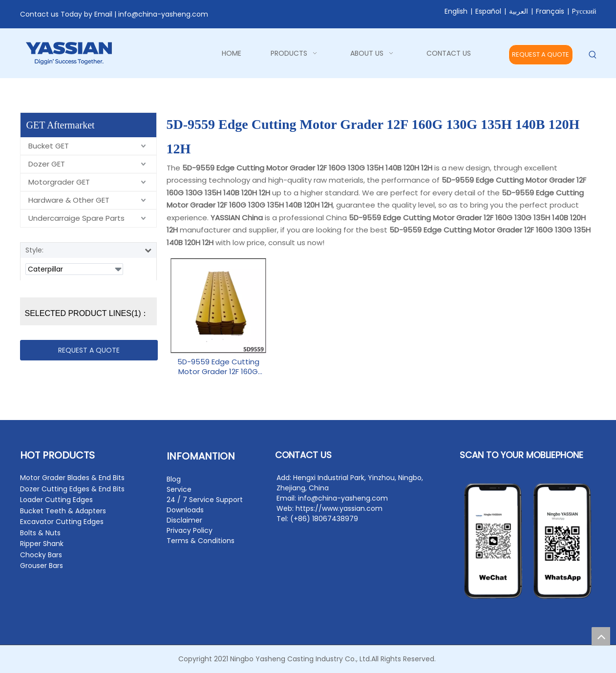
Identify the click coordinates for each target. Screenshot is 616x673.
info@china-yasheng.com (163, 14)
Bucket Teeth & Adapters (63, 511)
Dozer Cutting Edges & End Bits (72, 489)
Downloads (185, 510)
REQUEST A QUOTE (541, 54)
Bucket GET (49, 146)
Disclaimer (184, 520)
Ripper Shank (42, 544)
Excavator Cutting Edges (62, 522)
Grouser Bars (42, 566)
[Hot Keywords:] (593, 55)
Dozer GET (47, 164)
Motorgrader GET (59, 182)
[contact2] (528, 541)
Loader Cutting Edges (56, 500)
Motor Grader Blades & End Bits (72, 478)
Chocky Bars (41, 555)
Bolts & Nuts (40, 533)
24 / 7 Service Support (205, 500)
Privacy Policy (190, 530)
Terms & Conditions (201, 541)
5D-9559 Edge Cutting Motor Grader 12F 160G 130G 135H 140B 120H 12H (218, 367)
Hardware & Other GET (69, 200)
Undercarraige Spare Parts (76, 218)
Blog (174, 479)
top (601, 636)
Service (179, 489)
